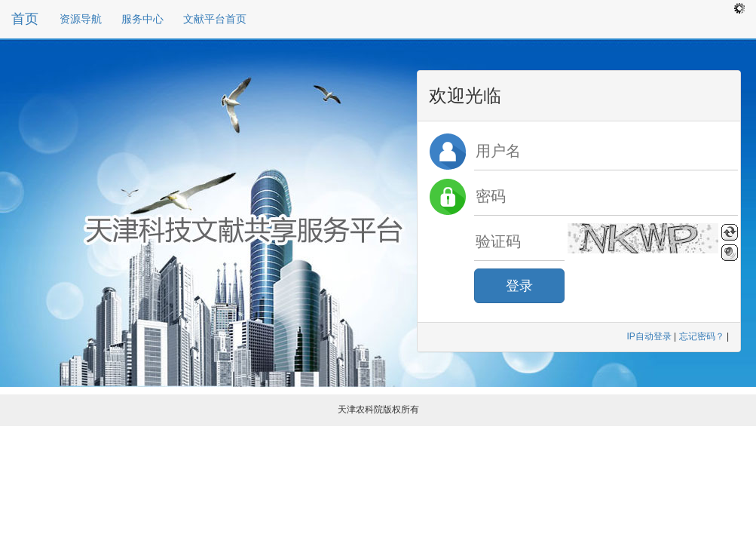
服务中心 (142, 19)
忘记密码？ (702, 336)
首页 (25, 19)
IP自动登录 (649, 336)
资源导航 (81, 19)
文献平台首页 (215, 19)
